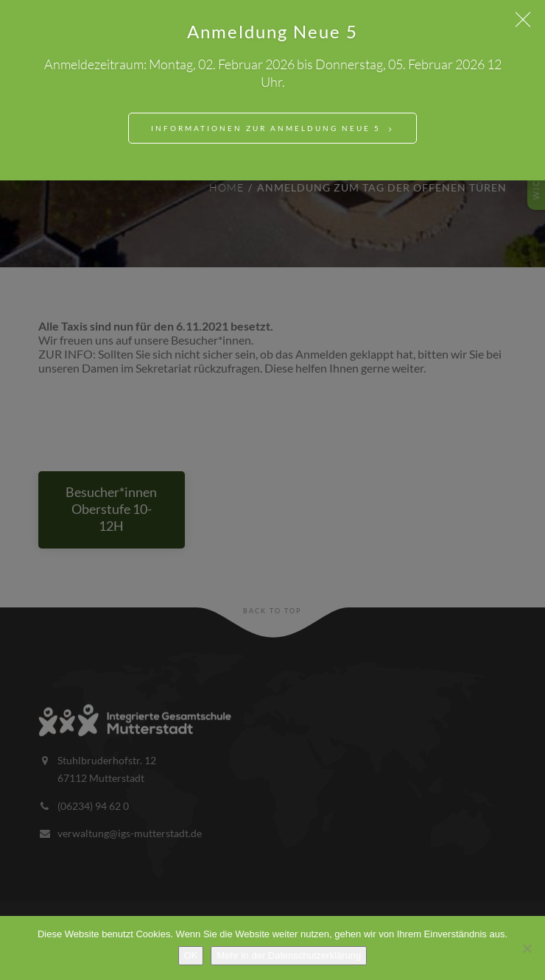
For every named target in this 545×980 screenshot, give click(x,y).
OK (191, 955)
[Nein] (527, 948)
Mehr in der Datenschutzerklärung (289, 955)
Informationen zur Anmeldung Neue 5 (266, 128)
